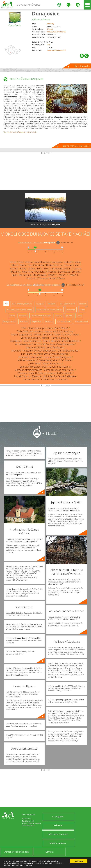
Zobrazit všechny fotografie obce (45, 225)
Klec (77, 265)
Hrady (82, 310)
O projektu (58, 817)
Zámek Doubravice (68, 351)
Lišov (45, 268)
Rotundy (58, 316)
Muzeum (49, 322)
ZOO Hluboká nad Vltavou (55, 379)
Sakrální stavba (81, 322)
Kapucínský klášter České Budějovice (45, 347)
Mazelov (15, 272)
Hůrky (59, 265)
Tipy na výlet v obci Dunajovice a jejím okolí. (20, 132)
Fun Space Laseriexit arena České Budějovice (45, 354)
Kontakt (49, 852)
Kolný (23, 268)
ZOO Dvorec (66, 360)
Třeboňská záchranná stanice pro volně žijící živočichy (45, 331)
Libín (38, 268)
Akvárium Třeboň (52, 335)
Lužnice (77, 268)
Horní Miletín (19, 265)
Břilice (13, 262)
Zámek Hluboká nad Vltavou (59, 370)
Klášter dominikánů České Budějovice (37, 360)
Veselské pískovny (30, 338)
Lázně (79, 316)
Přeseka (52, 272)
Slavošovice (64, 272)
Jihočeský (50, 24)
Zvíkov (62, 278)
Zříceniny (23, 316)
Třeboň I (62, 275)
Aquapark (40, 304)
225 (49, 45)
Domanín (57, 262)
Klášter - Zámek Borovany (55, 338)
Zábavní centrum (64, 322)
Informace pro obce (58, 834)
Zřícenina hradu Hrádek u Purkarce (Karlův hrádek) (45, 373)
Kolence (14, 268)
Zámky (12, 316)
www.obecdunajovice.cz (57, 50)
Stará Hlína (25, 275)
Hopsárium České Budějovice (26, 341)
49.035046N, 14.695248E (56, 32)
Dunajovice (46, 13)
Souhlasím (79, 861)
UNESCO (52, 304)
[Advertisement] (45, 172)
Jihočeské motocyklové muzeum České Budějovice (45, 357)
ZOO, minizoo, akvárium (22, 304)
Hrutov (50, 265)
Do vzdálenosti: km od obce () (33, 285)
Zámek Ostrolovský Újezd (29, 370)
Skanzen (83, 304)
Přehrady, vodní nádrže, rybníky (19, 310)
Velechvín (31, 278)
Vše (6, 304)
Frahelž (68, 262)
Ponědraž (40, 272)
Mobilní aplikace (58, 843)
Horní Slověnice (36, 265)
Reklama (58, 825)
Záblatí (53, 278)
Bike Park (24, 322)
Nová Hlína (28, 272)
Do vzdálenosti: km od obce (36, 242)
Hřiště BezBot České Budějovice (59, 376)
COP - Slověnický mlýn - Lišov (37, 328)
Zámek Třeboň (71, 335)
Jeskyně (69, 316)
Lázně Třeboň (61, 328)
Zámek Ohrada (31, 379)
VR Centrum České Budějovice (58, 344)
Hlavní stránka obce (82, 66)
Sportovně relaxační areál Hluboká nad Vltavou (45, 367)
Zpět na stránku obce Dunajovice (76, 146)
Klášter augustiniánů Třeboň (26, 335)
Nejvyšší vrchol (9, 322)
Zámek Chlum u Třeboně (27, 376)
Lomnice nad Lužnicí (61, 268)
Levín (31, 268)
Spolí (14, 275)
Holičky (77, 262)
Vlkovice (43, 278)
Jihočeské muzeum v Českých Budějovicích (34, 351)
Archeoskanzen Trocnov (28, 344)
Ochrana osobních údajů (16, 852)
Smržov (76, 272)
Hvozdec (68, 265)
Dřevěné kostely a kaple (41, 316)
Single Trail (36, 322)
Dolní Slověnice (42, 262)
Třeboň (50, 29)
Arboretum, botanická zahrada (49, 310)
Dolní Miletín (25, 262)
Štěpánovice (39, 275)
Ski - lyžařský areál (68, 304)
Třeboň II (73, 275)
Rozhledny (71, 310)
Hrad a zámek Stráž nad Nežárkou (61, 341)
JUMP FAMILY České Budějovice (45, 363)
